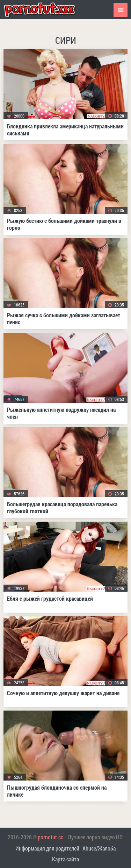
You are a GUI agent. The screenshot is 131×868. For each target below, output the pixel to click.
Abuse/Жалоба (99, 848)
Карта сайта (65, 859)
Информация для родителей (47, 848)
